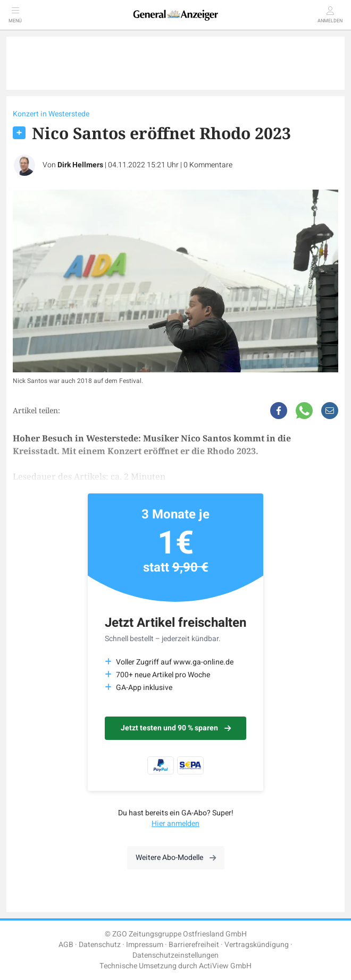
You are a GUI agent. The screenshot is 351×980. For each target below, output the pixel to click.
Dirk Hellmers (80, 165)
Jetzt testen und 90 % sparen (176, 728)
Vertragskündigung (257, 945)
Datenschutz (100, 945)
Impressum (145, 945)
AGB (66, 945)
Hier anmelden (175, 824)
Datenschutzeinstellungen (175, 955)
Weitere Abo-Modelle (176, 858)
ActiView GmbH (225, 966)
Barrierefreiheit (194, 945)
